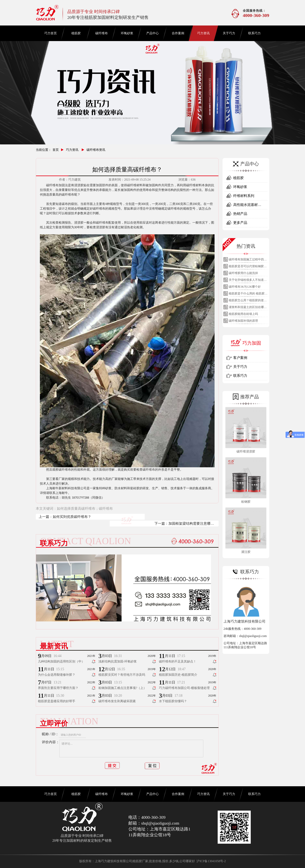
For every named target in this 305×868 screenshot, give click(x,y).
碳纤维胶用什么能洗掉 (243, 273)
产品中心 (152, 33)
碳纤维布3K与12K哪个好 (245, 287)
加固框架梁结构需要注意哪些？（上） (189, 524)
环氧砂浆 (127, 33)
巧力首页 (51, 33)
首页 (56, 150)
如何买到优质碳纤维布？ (72, 517)
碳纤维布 (102, 33)
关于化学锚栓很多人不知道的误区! (248, 281)
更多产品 (240, 223)
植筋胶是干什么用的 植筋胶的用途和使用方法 (248, 294)
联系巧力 (254, 33)
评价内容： (51, 742)
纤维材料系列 (244, 196)
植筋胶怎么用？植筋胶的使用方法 (248, 301)
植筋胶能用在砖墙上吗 (243, 314)
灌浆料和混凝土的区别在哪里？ (246, 308)
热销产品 (240, 214)
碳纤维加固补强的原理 (243, 321)
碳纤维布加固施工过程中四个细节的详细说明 (248, 260)
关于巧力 (229, 33)
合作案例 (178, 33)
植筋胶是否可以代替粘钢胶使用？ (248, 267)
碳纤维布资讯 (96, 150)
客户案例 (240, 358)
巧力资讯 (203, 33)
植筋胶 (76, 33)
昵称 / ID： (50, 734)
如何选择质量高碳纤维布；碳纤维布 (85, 509)
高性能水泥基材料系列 (247, 206)
